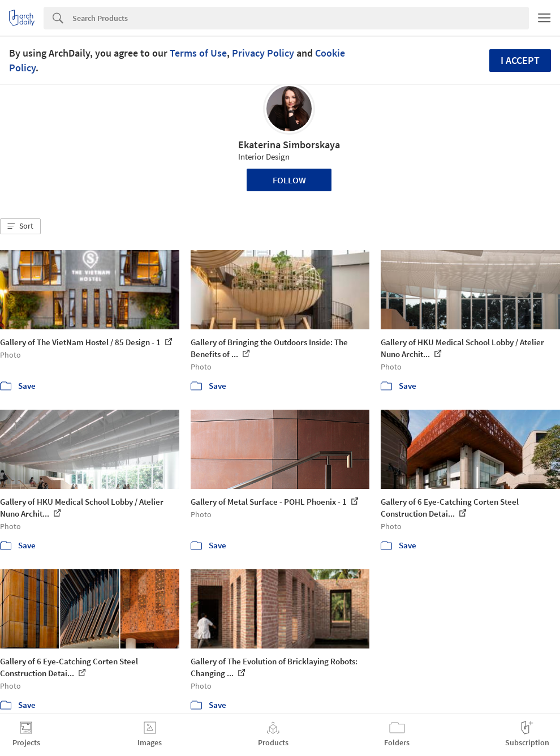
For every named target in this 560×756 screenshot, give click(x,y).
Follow (289, 180)
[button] (20, 226)
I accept (520, 60)
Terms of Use (198, 53)
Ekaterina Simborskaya (289, 145)
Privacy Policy (263, 53)
